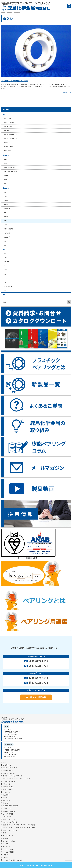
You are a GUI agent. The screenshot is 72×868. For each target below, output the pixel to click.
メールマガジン (8, 836)
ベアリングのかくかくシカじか (13, 860)
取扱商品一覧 (7, 765)
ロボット (6, 196)
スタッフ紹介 (7, 809)
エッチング (7, 237)
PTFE (5, 258)
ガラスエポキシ (8, 286)
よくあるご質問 (8, 814)
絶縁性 (5, 180)
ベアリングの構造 (9, 849)
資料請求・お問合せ (9, 811)
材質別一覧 (6, 792)
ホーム (5, 762)
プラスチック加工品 (9, 781)
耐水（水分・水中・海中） (11, 171)
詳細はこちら (67, 92)
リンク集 (6, 844)
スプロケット (7, 143)
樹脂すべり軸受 (8, 771)
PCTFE (6, 278)
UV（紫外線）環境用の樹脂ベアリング (15, 81)
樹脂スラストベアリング (10, 122)
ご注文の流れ (7, 817)
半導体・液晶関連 (8, 229)
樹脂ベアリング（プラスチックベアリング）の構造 (19, 825)
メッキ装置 (7, 233)
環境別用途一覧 (8, 787)
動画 (4, 295)
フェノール (7, 254)
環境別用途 (6, 155)
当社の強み (6, 800)
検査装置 (6, 204)
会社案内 (6, 798)
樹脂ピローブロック (9, 773)
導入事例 (6, 109)
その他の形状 (7, 151)
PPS (5, 274)
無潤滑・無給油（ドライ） (11, 167)
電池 (5, 241)
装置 (5, 192)
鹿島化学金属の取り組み (11, 806)
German (6, 857)
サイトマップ (7, 846)
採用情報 (6, 838)
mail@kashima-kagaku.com (13, 739)
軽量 (5, 184)
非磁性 (5, 159)
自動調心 (6, 200)
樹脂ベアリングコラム (10, 830)
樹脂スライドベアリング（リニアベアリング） (17, 779)
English (6, 855)
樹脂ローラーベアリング (10, 134)
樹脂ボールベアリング (10, 118)
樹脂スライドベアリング (10, 139)
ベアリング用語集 (9, 852)
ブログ (5, 833)
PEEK (5, 270)
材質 (4, 249)
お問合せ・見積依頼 (36, 697)
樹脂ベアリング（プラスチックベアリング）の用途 (19, 828)
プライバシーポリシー (10, 841)
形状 (4, 114)
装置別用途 (6, 188)
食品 (5, 213)
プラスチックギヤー (9, 147)
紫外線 (5, 221)
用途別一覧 (6, 784)
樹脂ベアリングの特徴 (10, 822)
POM (5, 282)
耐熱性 (5, 163)
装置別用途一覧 (8, 790)
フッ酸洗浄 (7, 208)
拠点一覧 (6, 803)
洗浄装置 (6, 217)
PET (5, 290)
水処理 (5, 225)
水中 (5, 245)
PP (5, 266)
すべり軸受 (7, 130)
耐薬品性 (6, 176)
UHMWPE (6, 262)
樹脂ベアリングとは (9, 819)
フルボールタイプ (8, 126)
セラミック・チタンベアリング (13, 776)
